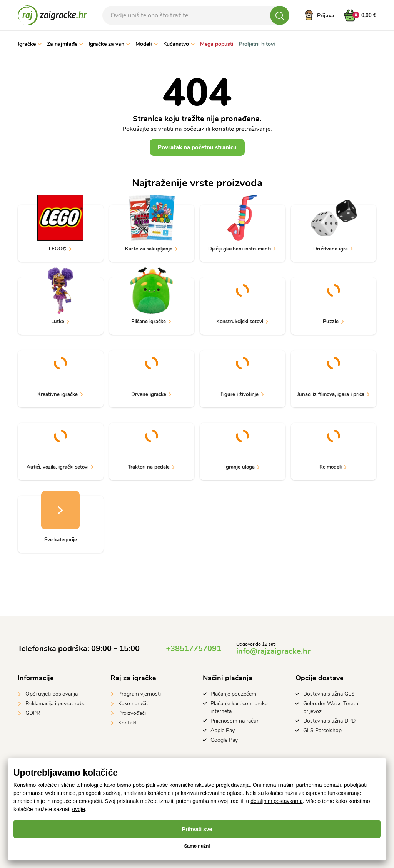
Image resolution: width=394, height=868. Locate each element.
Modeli (147, 44)
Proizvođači (132, 713)
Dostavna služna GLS (329, 694)
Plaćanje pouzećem (233, 694)
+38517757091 (194, 648)
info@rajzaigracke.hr (273, 651)
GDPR (33, 713)
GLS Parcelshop (322, 730)
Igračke (30, 44)
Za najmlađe (65, 44)
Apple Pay (223, 730)
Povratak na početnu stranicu (197, 147)
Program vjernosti (139, 694)
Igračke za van (109, 44)
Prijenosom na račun (235, 721)
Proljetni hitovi (257, 44)
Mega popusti (217, 44)
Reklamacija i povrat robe (55, 704)
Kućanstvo (179, 44)
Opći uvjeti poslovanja (52, 694)
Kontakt (128, 723)
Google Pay (224, 740)
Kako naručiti (134, 704)
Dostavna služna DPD (329, 721)
